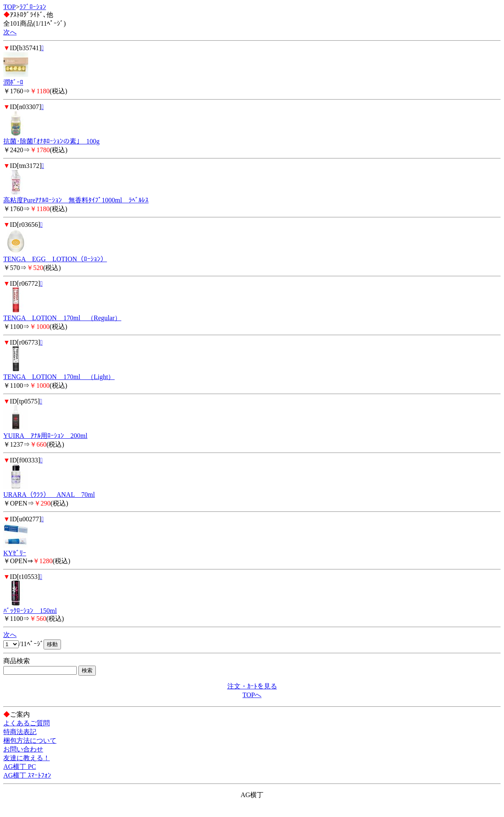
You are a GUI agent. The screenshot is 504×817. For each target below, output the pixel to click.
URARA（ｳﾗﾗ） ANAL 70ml (49, 495)
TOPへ (252, 695)
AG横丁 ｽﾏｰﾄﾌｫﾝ (27, 775)
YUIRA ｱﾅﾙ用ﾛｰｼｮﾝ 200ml (45, 436)
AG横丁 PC (20, 767)
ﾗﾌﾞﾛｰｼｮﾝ (33, 7)
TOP (10, 7)
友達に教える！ (27, 758)
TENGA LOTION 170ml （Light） (59, 377)
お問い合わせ (23, 749)
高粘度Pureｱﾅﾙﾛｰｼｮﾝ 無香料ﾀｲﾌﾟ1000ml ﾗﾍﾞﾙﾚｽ (76, 200)
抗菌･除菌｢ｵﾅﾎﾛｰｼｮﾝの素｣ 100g (51, 141)
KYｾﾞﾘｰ (15, 553)
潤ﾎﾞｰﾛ (13, 82)
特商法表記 (20, 732)
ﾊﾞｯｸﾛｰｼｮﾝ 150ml (30, 611)
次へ (10, 32)
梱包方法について (30, 740)
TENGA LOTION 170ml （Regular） (62, 318)
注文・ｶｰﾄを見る (252, 686)
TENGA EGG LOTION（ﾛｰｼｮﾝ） (55, 259)
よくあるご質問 (27, 723)
